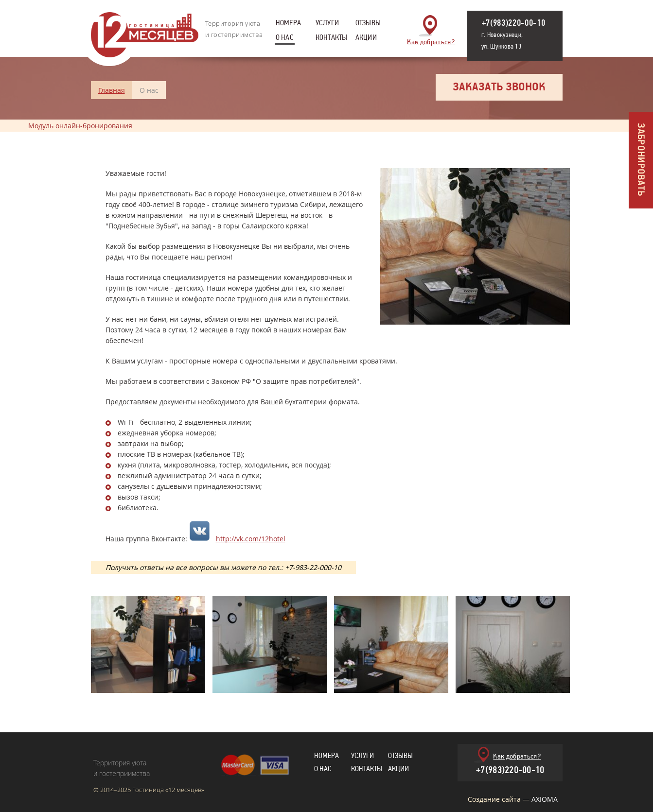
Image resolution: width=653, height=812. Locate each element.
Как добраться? (431, 41)
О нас (285, 39)
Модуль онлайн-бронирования (80, 126)
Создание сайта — (513, 799)
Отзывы (368, 24)
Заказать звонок (499, 87)
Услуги (327, 24)
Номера (288, 24)
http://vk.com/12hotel (251, 539)
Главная (112, 90)
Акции (366, 39)
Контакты (331, 39)
